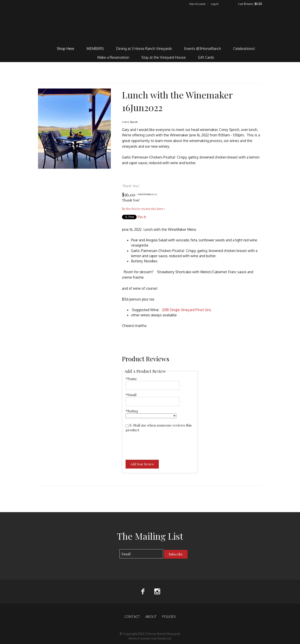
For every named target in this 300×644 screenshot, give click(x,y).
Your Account (197, 4)
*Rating (132, 411)
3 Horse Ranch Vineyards (150, 25)
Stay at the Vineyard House (164, 57)
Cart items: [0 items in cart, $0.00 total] (250, 4)
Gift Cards (206, 57)
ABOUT (151, 616)
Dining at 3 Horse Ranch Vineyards (144, 49)
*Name (131, 379)
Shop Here (65, 49)
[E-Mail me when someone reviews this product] (127, 426)
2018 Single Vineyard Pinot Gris (187, 310)
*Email (131, 395)
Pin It (142, 217)
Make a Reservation (113, 57)
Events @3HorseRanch (203, 49)
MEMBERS (95, 49)
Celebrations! (244, 49)
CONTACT (132, 616)
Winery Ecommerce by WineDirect (150, 638)
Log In (215, 4)
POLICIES (169, 616)
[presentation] (160, 443)
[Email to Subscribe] (141, 554)
